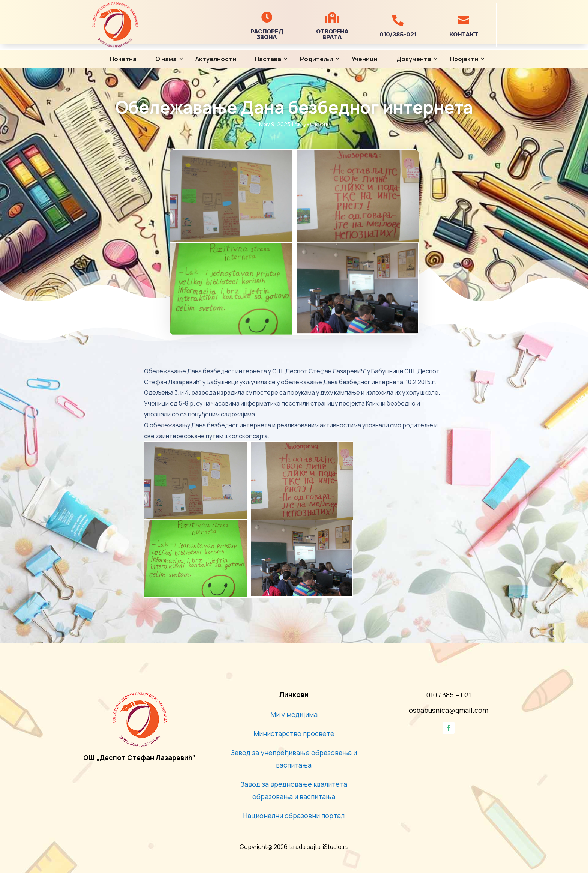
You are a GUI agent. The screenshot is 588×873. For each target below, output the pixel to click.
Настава (268, 59)
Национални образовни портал (294, 816)
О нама (166, 59)
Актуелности (216, 59)
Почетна (123, 59)
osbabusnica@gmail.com (448, 710)
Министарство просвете (294, 733)
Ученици (365, 59)
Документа (414, 59)
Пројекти (464, 59)
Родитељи (316, 59)
